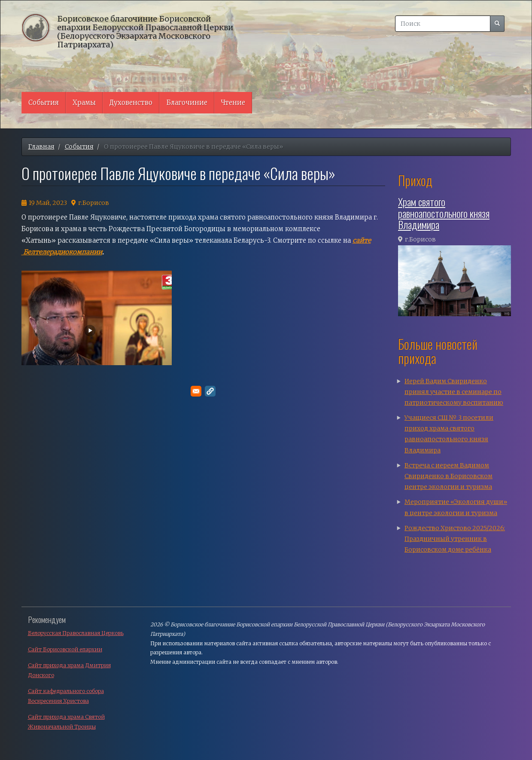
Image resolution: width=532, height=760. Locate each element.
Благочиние (187, 102)
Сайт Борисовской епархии (65, 649)
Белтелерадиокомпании (62, 252)
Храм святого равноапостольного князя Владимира (444, 213)
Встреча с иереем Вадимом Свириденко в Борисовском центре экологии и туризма (448, 476)
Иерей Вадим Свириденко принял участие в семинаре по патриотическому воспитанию (454, 392)
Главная (41, 147)
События (44, 102)
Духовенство (131, 102)
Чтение (233, 102)
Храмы (84, 102)
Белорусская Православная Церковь (76, 633)
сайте (362, 240)
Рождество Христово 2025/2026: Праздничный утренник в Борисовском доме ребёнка (455, 539)
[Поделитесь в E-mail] (196, 391)
